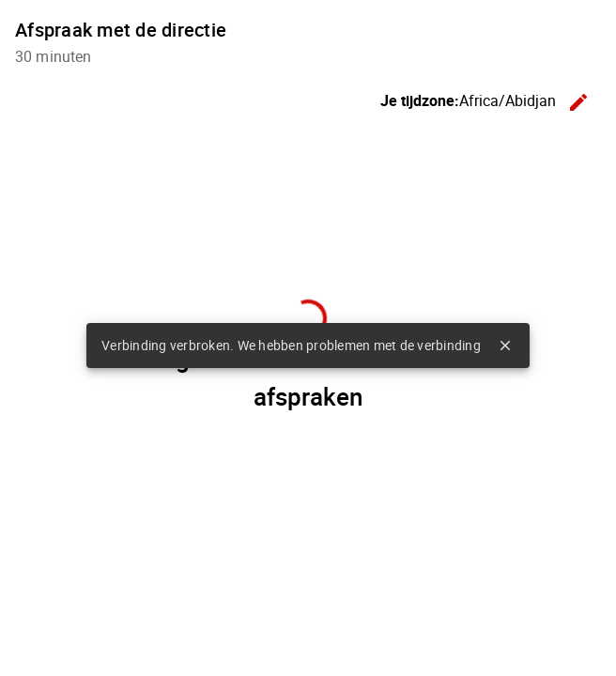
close (505, 346)
